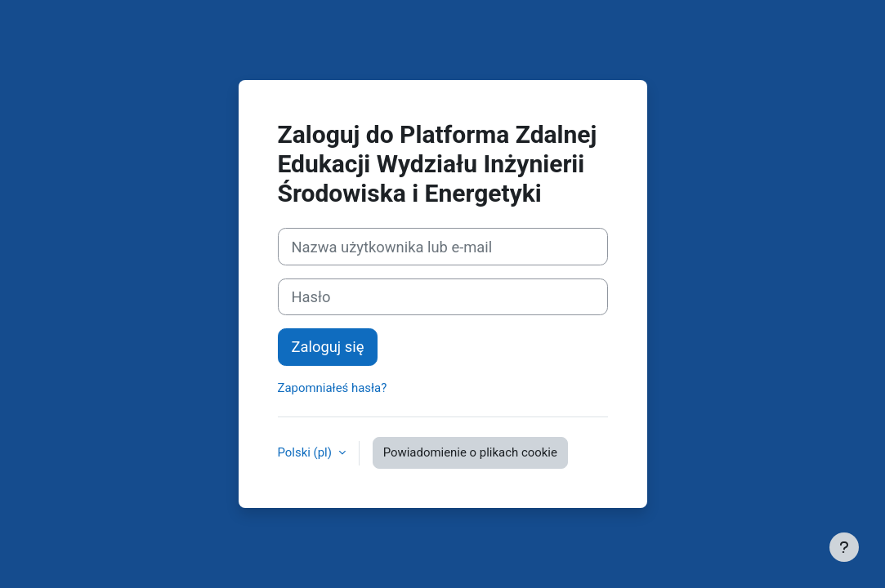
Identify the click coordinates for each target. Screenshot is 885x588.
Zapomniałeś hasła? (333, 388)
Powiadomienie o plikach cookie (470, 452)
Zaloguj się (328, 347)
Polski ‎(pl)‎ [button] (306, 452)
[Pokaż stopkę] (844, 547)
